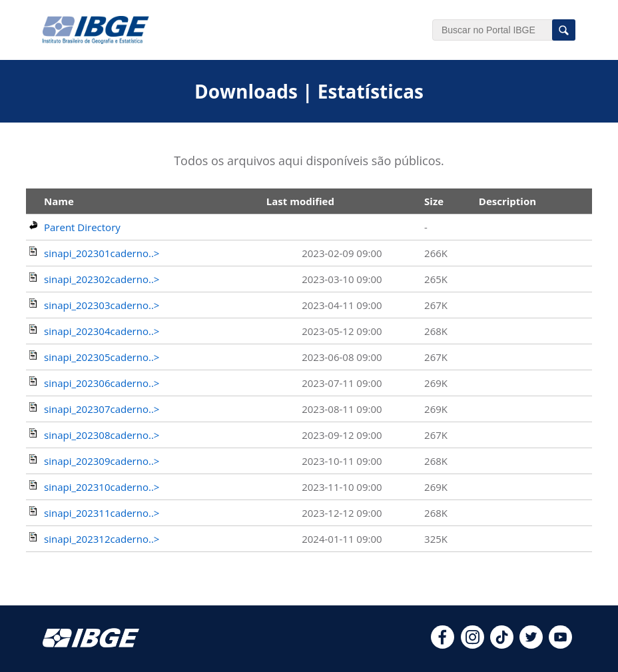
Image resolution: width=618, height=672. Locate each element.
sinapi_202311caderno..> (102, 513)
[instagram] (472, 645)
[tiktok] (502, 645)
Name (59, 201)
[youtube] (560, 645)
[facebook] (443, 645)
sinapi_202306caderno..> (102, 383)
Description (507, 201)
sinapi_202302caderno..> (102, 279)
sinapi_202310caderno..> (102, 487)
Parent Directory (82, 227)
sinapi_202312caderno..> (102, 539)
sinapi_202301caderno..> (102, 253)
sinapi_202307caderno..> (102, 409)
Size (434, 201)
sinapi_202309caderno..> (102, 461)
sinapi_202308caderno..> (102, 435)
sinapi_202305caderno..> (102, 357)
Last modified (300, 201)
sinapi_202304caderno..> (102, 331)
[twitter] (531, 645)
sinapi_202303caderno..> (102, 305)
